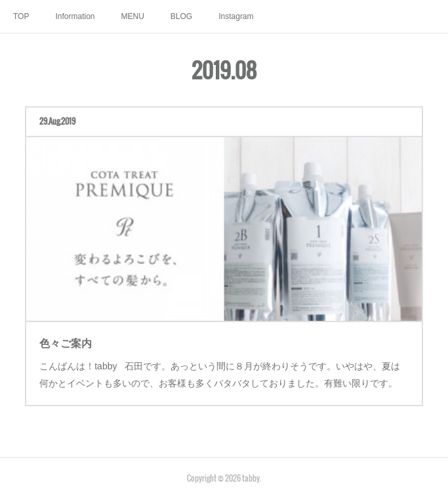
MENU (132, 16)
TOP (21, 16)
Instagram (236, 16)
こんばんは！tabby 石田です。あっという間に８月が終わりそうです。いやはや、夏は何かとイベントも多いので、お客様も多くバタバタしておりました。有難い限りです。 (220, 367)
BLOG (181, 16)
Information (75, 16)
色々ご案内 (76, 337)
